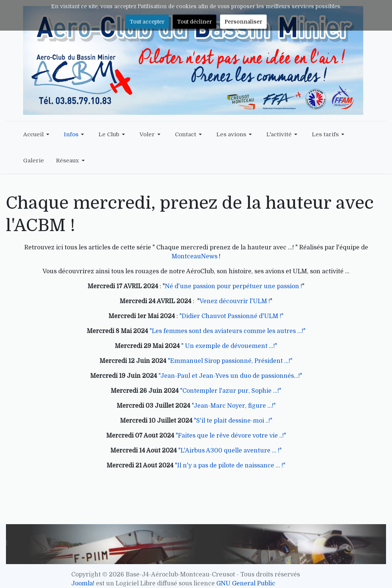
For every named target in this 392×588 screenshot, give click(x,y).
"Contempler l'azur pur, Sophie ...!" (231, 391)
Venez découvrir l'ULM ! (235, 301)
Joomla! (83, 584)
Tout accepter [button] (147, 22)
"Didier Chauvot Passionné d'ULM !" (231, 316)
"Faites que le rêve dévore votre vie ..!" (231, 436)
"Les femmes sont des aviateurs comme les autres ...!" (228, 331)
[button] (37, 134)
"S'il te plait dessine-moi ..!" (233, 421)
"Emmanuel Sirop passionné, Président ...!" (230, 361)
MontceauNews (195, 256)
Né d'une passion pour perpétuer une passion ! (233, 286)
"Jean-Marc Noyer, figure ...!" (234, 406)
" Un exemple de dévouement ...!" (229, 346)
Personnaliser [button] (243, 22)
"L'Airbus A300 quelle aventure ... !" (230, 451)
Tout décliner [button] (195, 22)
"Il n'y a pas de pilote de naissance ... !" (230, 466)
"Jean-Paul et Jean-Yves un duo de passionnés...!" (230, 376)
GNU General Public (246, 584)
